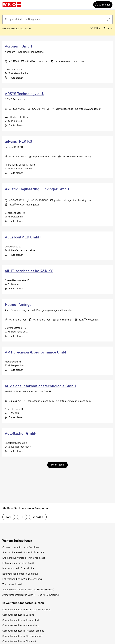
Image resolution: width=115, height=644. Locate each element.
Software (38, 517)
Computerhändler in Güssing (18, 615)
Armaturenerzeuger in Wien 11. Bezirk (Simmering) (31, 595)
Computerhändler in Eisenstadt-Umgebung (26, 610)
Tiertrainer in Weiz (13, 585)
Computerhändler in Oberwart (19, 641)
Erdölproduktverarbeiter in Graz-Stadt (24, 558)
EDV (9, 517)
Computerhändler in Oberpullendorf (22, 636)
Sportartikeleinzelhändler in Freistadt (23, 553)
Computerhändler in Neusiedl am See (23, 631)
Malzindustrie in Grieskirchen (19, 569)
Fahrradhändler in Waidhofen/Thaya (22, 579)
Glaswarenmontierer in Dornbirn (21, 547)
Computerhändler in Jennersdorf (21, 620)
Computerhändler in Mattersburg (21, 626)
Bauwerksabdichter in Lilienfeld (20, 574)
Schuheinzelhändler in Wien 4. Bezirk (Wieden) (28, 590)
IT (22, 517)
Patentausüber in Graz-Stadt (18, 563)
